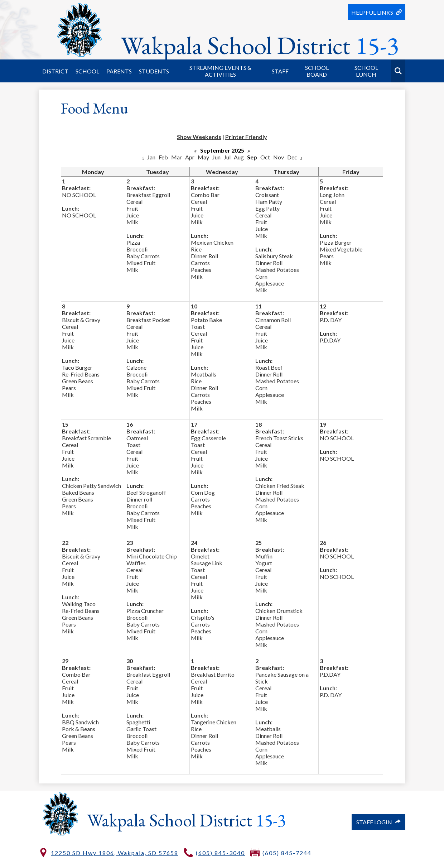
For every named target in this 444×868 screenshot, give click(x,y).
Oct (265, 157)
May (203, 157)
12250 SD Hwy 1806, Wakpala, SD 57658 (115, 853)
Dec (292, 157)
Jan (151, 157)
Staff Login (378, 822)
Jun (216, 157)
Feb (163, 157)
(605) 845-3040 (220, 853)
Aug (239, 157)
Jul (227, 157)
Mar (177, 157)
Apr (190, 157)
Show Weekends (199, 137)
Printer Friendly (246, 137)
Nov (279, 157)
